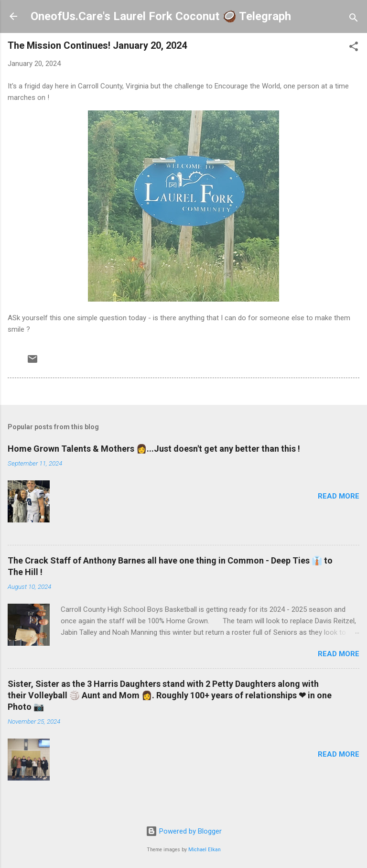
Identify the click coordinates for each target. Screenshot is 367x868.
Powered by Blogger (184, 831)
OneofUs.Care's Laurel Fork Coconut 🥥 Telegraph (161, 16)
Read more (339, 496)
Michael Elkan (205, 850)
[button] (354, 48)
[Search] (354, 19)
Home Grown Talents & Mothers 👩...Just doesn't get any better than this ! (154, 449)
